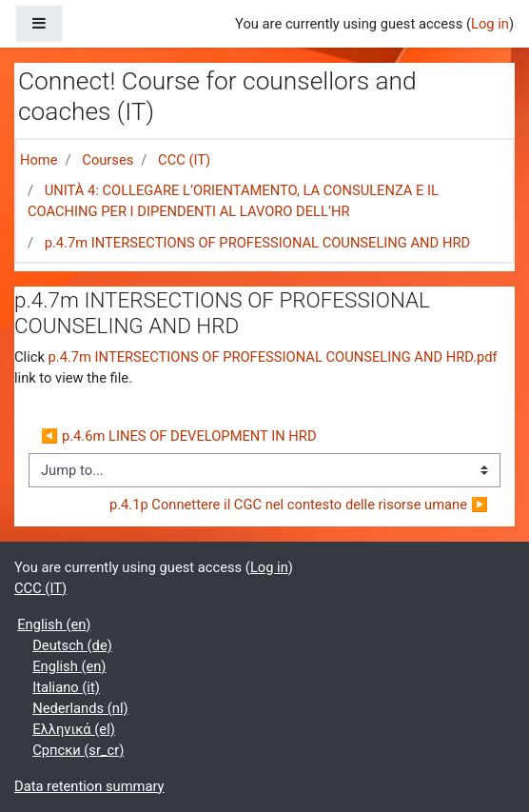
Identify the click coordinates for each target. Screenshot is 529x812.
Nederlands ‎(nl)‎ (80, 708)
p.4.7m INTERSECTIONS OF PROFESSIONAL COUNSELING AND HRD (257, 243)
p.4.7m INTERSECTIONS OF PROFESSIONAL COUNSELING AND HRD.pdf (273, 357)
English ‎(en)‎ (54, 624)
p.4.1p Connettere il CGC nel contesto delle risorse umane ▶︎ (299, 505)
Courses (108, 160)
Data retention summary (89, 786)
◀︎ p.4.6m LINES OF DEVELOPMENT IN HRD (180, 436)
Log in (490, 24)
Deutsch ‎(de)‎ (72, 645)
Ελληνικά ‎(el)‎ (74, 729)
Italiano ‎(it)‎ (66, 687)
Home (39, 160)
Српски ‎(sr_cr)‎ (78, 750)
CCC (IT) (184, 160)
